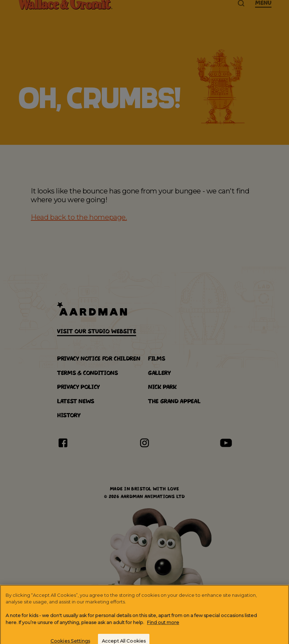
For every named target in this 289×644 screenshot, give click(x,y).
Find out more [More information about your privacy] (163, 628)
